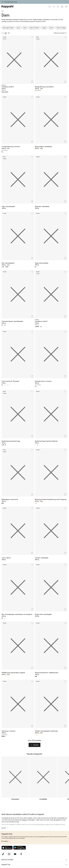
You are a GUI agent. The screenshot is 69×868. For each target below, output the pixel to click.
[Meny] (66, 7)
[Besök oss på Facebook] (21, 854)
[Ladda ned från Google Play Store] (20, 848)
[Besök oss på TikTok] (3, 854)
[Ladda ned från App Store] (7, 848)
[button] (34, 745)
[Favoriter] (54, 7)
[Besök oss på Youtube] (15, 854)
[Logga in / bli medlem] (58, 7)
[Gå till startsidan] (7, 7)
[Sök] (50, 7)
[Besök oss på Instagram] (9, 854)
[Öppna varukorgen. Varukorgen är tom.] (62, 7)
